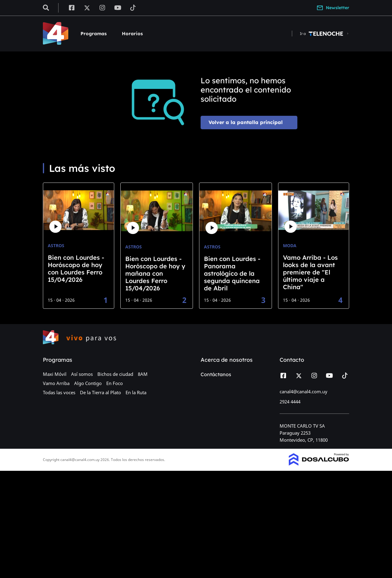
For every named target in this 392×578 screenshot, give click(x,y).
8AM (143, 374)
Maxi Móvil (55, 374)
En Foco (115, 383)
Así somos (82, 374)
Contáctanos (216, 374)
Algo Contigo (88, 383)
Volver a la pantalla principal (246, 122)
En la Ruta (136, 392)
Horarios (132, 34)
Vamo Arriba (56, 383)
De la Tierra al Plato (100, 392)
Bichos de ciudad (115, 374)
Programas (94, 34)
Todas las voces (59, 392)
